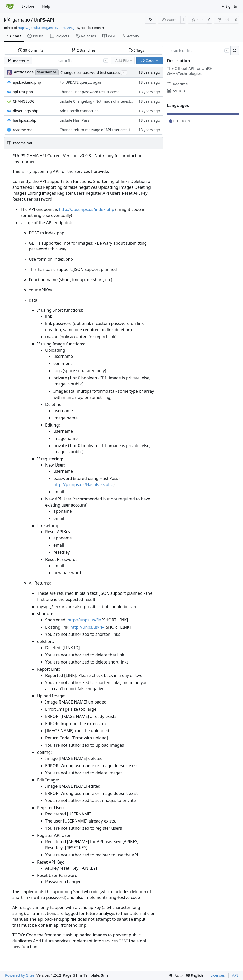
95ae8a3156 (47, 72)
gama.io (21, 20)
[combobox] (82, 61)
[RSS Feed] (151, 20)
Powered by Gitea (20, 975)
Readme (177, 84)
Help (46, 6)
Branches (83, 50)
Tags (136, 50)
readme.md (23, 130)
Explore (28, 6)
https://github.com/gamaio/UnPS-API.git (47, 28)
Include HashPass (74, 120)
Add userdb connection (79, 111)
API (235, 975)
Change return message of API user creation (97, 130)
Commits (31, 50)
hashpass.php (25, 120)
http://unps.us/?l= (85, 620)
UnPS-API (44, 20)
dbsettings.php (26, 111)
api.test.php (23, 92)
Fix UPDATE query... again (81, 82)
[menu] (176, 976)
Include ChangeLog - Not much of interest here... (101, 101)
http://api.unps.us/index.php (87, 209)
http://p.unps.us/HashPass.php (83, 484)
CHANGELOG (24, 101)
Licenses (218, 975)
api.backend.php (27, 82)
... (124, 72)
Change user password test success (90, 72)
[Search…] (235, 51)
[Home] (10, 6)
